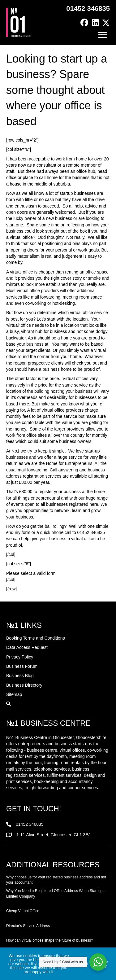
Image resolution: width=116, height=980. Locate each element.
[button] (84, 23)
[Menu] (103, 35)
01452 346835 (88, 9)
